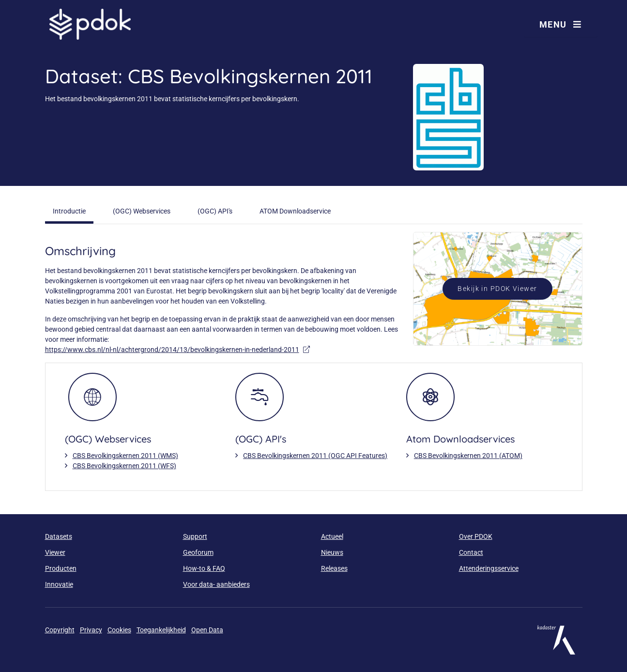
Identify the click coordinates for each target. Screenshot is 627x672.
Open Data (207, 630)
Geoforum (198, 552)
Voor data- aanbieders (216, 584)
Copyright (60, 630)
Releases (334, 568)
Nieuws (332, 552)
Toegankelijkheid (161, 630)
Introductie (69, 211)
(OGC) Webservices (142, 211)
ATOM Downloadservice (295, 211)
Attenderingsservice (489, 568)
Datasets (59, 536)
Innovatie (59, 584)
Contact (471, 552)
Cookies (119, 630)
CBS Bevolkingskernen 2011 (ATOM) (468, 456)
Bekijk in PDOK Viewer (497, 289)
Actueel (332, 536)
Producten (61, 568)
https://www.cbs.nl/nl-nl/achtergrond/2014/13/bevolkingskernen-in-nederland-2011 (177, 350)
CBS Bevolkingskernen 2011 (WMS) (125, 456)
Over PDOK (476, 536)
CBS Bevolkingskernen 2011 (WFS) (124, 466)
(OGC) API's (215, 211)
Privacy (91, 630)
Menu (561, 24)
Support (195, 536)
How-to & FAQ (204, 568)
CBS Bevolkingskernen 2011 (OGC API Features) (315, 456)
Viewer (55, 552)
